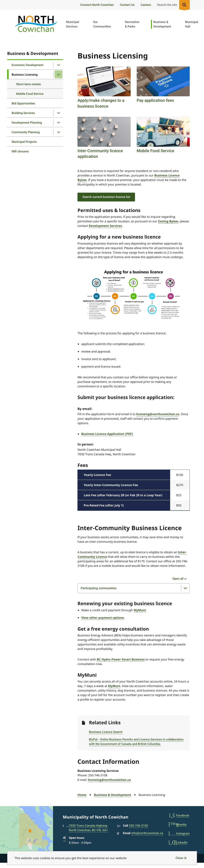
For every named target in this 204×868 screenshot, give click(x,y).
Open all (178, 579)
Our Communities (102, 24)
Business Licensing (25, 75)
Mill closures (20, 151)
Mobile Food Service (30, 94)
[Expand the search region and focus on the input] (173, 5)
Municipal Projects (24, 142)
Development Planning (27, 123)
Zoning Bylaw (168, 221)
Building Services (23, 113)
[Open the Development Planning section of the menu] (58, 122)
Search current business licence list (106, 197)
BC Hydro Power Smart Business (121, 659)
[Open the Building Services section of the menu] (58, 113)
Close (179, 858)
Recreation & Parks (132, 24)
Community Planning (26, 132)
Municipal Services (73, 24)
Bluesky (177, 824)
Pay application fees (155, 101)
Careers (146, 5)
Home (82, 795)
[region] (134, 490)
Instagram (179, 833)
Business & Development (162, 24)
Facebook (179, 815)
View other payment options (103, 618)
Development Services (105, 226)
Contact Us (127, 5)
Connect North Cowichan (97, 5)
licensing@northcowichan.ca (158, 414)
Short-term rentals (28, 84)
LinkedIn (178, 843)
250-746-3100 (138, 826)
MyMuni (140, 610)
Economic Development (28, 65)
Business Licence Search (106, 732)
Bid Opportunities (23, 103)
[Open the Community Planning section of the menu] (58, 132)
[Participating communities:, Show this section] (134, 588)
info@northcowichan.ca (147, 833)
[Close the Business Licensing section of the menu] (58, 74)
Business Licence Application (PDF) (107, 434)
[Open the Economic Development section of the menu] (58, 65)
